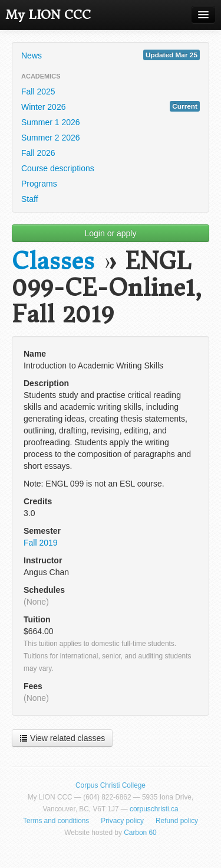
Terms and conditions (56, 821)
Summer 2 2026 (51, 138)
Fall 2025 (38, 92)
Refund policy (177, 821)
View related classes (62, 738)
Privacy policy (122, 821)
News (111, 55)
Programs (39, 184)
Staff (30, 199)
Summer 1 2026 (51, 122)
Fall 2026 (38, 153)
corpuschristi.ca (154, 809)
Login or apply (111, 233)
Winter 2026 (111, 106)
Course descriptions (58, 168)
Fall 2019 (41, 543)
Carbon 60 (140, 833)
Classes (53, 261)
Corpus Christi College (111, 785)
